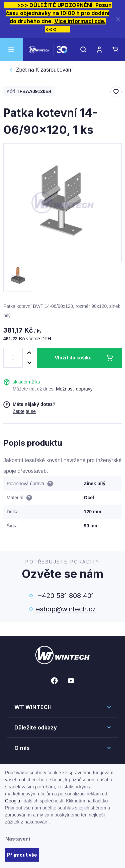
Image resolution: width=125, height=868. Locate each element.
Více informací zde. (80, 21)
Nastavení (18, 839)
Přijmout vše (22, 855)
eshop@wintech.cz (66, 609)
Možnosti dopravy (74, 389)
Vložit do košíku (73, 358)
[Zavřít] (118, 19)
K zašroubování (44, 70)
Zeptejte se (24, 411)
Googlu (12, 801)
